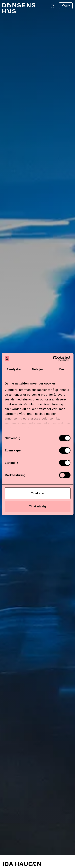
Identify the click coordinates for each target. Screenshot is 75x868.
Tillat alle (37, 493)
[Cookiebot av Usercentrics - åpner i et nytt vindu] (53, 358)
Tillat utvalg (37, 506)
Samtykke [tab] (13, 369)
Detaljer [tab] (38, 369)
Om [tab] (61, 369)
